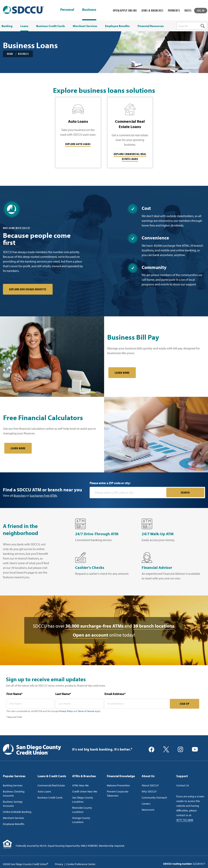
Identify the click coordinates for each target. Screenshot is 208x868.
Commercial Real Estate (51, 785)
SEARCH (185, 492)
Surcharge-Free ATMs (43, 495)
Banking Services (13, 785)
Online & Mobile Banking (17, 812)
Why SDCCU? (149, 791)
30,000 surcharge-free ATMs (94, 626)
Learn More (122, 373)
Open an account (90, 635)
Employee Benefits (14, 824)
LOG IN (201, 10)
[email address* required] (137, 704)
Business (89, 9)
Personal (67, 10)
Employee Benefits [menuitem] (117, 26)
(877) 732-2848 (185, 820)
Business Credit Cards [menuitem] (51, 26)
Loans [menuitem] (24, 26)
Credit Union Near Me (85, 791)
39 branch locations (154, 626)
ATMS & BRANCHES (152, 10)
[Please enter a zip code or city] (128, 493)
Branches (20, 495)
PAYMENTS (174, 10)
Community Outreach (154, 798)
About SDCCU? (150, 785)
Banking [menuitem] (7, 26)
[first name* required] (31, 704)
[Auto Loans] (78, 133)
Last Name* (63, 694)
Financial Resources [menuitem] (151, 26)
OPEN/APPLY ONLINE (125, 10)
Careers (146, 804)
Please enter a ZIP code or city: (110, 483)
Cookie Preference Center (81, 864)
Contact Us (183, 785)
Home (10, 54)
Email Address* (115, 694)
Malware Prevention (118, 785)
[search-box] (192, 26)
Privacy (59, 864)
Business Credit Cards (50, 798)
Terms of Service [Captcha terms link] (86, 711)
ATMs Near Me (80, 785)
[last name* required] (79, 704)
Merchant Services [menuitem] (85, 26)
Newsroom (148, 810)
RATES (188, 10)
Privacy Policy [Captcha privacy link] (66, 711)
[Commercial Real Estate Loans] (130, 133)
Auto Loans (44, 791)
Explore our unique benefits (28, 289)
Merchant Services (14, 818)
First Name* (14, 694)
